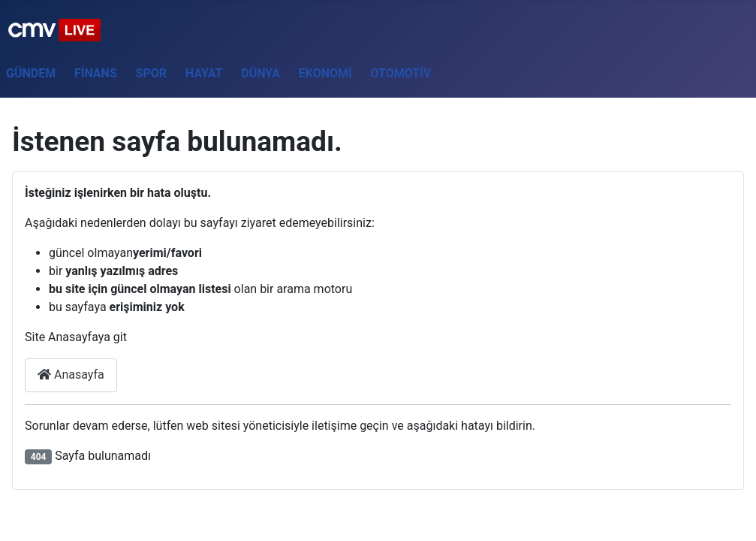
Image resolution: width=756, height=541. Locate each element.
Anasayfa (71, 375)
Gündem (31, 73)
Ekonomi (325, 73)
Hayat (204, 73)
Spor (151, 73)
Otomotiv (401, 73)
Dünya (261, 73)
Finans (96, 73)
